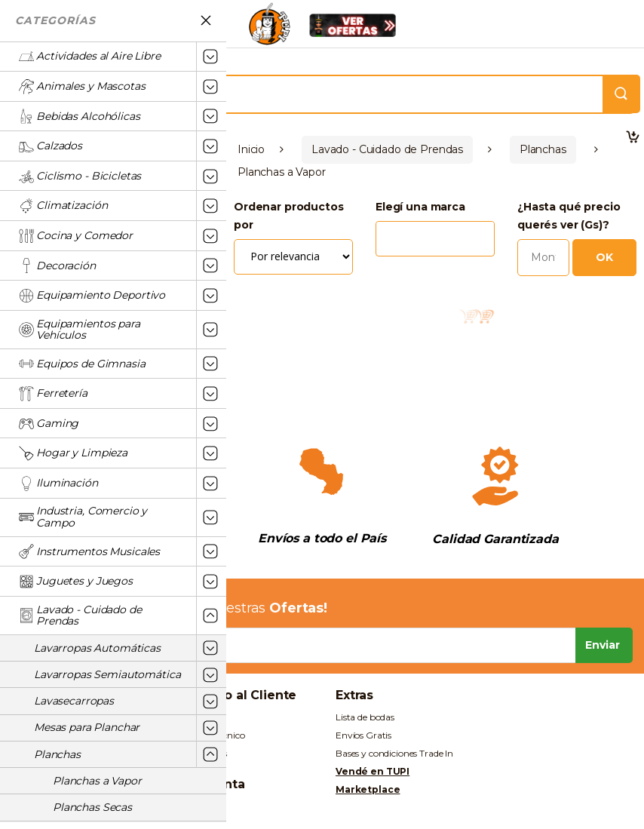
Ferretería (53, 394)
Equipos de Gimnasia (82, 364)
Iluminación (58, 484)
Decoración (57, 266)
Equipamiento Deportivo (92, 296)
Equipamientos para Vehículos (79, 330)
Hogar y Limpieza (73, 453)
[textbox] (384, 232)
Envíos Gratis (363, 735)
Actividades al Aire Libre (90, 57)
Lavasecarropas (74, 701)
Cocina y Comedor (76, 236)
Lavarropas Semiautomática (107, 674)
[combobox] (435, 234)
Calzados (51, 146)
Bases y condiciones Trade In (394, 753)
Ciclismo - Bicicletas (80, 177)
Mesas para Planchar (87, 727)
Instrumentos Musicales (89, 551)
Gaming (49, 424)
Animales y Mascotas (82, 87)
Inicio (251, 149)
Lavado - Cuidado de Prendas (80, 616)
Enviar (603, 645)
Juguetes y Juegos (76, 582)
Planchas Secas (92, 807)
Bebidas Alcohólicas (79, 116)
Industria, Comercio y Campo (83, 517)
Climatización (63, 206)
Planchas (57, 754)
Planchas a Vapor (97, 781)
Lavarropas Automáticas (97, 648)
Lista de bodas (365, 717)
